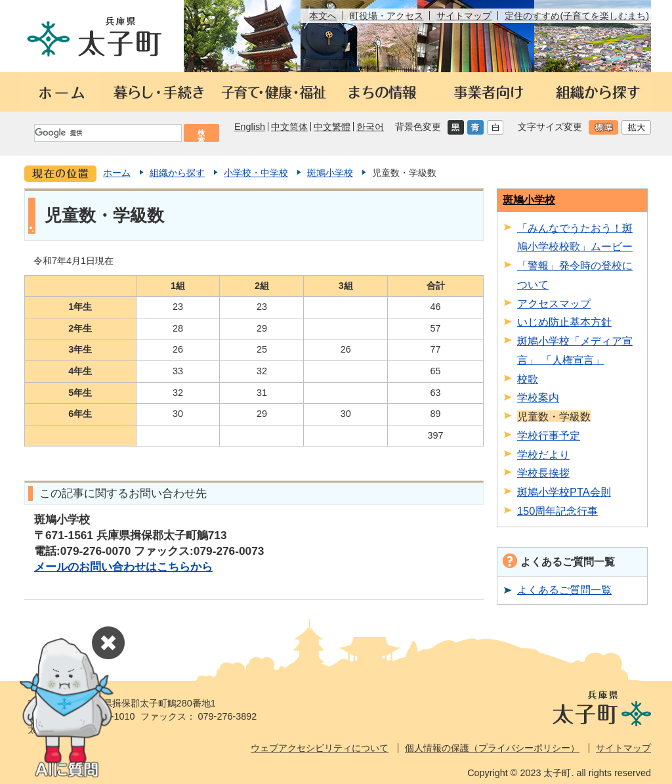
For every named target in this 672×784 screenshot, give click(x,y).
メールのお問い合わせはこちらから (123, 567)
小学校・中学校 (256, 173)
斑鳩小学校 (330, 173)
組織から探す (177, 173)
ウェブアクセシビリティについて (320, 748)
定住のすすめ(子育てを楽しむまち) (577, 16)
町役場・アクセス (387, 16)
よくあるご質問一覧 (564, 590)
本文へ (323, 16)
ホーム (117, 173)
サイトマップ (464, 16)
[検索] (107, 133)
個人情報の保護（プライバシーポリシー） (492, 748)
